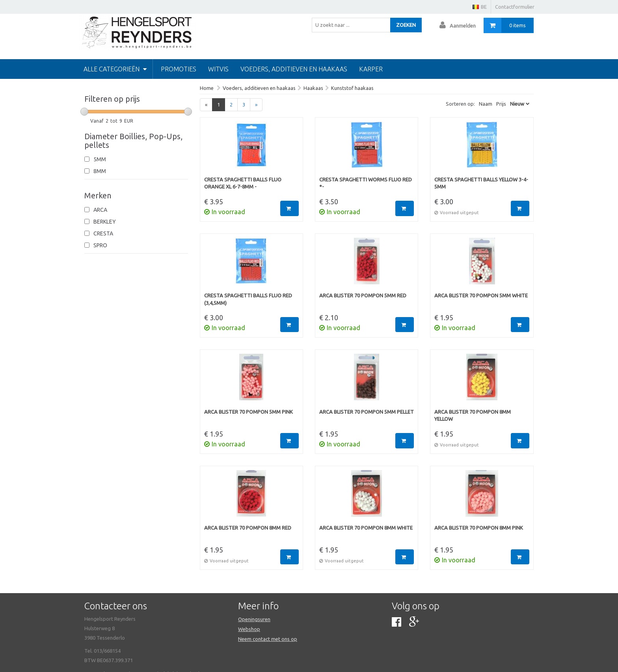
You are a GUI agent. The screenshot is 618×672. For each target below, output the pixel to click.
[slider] (84, 112)
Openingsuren (254, 619)
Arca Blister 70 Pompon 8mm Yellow (473, 415)
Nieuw (517, 104)
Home (207, 88)
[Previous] (206, 105)
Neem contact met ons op (268, 639)
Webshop (249, 629)
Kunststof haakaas (352, 88)
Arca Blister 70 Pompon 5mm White (481, 295)
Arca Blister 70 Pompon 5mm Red (363, 295)
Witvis (218, 69)
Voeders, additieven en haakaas (294, 69)
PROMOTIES (179, 69)
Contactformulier (515, 7)
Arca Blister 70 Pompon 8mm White (366, 528)
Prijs (501, 104)
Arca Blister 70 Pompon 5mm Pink (249, 412)
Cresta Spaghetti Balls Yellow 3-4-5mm (481, 183)
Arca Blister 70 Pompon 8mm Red (248, 528)
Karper (371, 69)
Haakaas (313, 88)
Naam (486, 104)
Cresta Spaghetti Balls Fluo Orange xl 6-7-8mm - (243, 183)
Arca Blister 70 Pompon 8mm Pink (479, 528)
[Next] (256, 105)
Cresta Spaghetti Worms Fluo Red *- (366, 183)
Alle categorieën (115, 69)
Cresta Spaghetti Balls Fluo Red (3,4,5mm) (248, 299)
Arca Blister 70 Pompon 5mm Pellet (367, 412)
